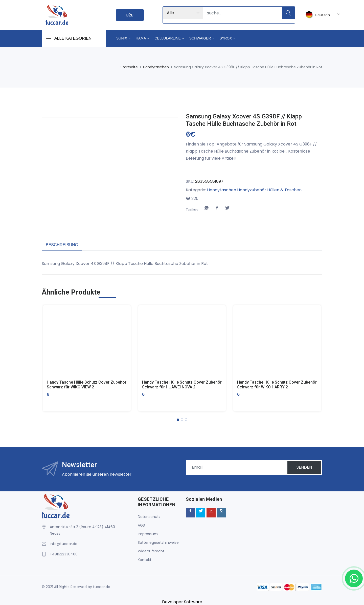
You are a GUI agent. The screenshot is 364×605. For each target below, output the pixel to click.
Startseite (129, 67)
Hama (141, 38)
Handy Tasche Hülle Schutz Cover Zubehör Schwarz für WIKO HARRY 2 (277, 385)
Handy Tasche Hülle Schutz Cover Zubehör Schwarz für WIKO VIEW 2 (87, 385)
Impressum (148, 534)
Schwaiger (200, 38)
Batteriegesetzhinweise (158, 543)
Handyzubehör (252, 190)
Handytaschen (156, 67)
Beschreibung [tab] (62, 245)
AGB (141, 525)
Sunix (122, 38)
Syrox (226, 38)
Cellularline (168, 38)
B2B (130, 15)
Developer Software (182, 602)
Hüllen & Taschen (284, 190)
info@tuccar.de (64, 544)
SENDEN (304, 467)
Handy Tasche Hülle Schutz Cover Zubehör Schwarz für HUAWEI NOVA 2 (182, 385)
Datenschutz (149, 517)
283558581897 (209, 181)
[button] (178, 420)
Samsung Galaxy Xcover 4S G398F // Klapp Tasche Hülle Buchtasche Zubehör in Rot (244, 120)
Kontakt (145, 560)
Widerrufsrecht (151, 551)
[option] (110, 171)
